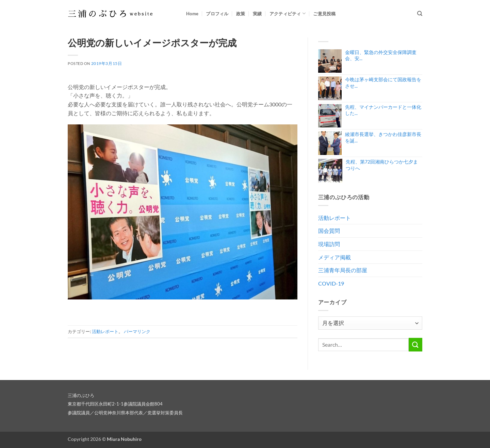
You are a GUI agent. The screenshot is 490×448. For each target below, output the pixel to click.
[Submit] (415, 344)
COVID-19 (331, 283)
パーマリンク (137, 331)
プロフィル (217, 14)
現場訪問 (329, 244)
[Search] (420, 14)
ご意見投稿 (324, 14)
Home (192, 14)
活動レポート (105, 331)
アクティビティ (288, 13)
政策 (241, 14)
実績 (257, 14)
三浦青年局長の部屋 (343, 270)
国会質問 (329, 231)
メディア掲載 (334, 257)
